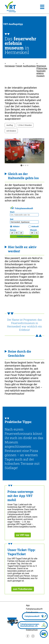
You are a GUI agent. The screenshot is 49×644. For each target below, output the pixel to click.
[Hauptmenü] (42, 7)
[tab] (21, 165)
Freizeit (19, 66)
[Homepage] (10, 7)
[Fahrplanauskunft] (35, 616)
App (28, 605)
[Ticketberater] (44, 634)
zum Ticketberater (23, 589)
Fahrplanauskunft (34, 609)
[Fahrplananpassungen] (33, 625)
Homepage (10, 66)
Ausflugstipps (29, 66)
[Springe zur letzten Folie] (9, 151)
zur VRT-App (23, 535)
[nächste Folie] (40, 151)
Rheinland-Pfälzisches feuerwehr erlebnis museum (42, 71)
